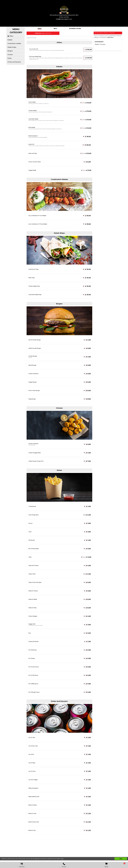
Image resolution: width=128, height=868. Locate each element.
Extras (9, 58)
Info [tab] (55, 29)
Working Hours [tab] (75, 29)
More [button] (62, 859)
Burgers (10, 51)
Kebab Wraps (12, 47)
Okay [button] (121, 859)
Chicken (10, 55)
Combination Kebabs (14, 43)
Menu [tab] (40, 29)
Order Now (22, 865)
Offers (10, 36)
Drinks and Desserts (14, 62)
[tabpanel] (59, 33)
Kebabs (10, 40)
